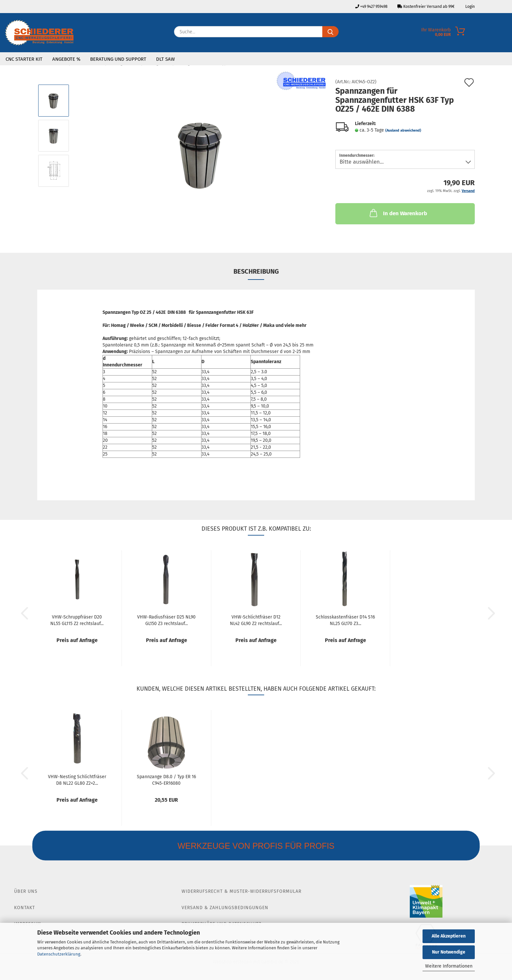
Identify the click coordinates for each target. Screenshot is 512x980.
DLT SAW (165, 59)
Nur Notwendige (449, 952)
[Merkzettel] (507, 33)
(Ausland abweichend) (403, 130)
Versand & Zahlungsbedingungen (225, 908)
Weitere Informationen (449, 966)
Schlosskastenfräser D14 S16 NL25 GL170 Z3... (345, 620)
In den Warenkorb (398, 213)
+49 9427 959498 (371, 7)
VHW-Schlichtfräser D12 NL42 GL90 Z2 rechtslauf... (256, 620)
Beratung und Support (118, 59)
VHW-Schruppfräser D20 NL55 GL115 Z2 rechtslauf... (77, 620)
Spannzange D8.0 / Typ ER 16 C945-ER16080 (166, 779)
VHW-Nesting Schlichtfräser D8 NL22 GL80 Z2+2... (77, 779)
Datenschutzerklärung (59, 954)
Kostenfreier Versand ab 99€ (426, 7)
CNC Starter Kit (24, 59)
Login (470, 7)
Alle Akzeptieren (449, 936)
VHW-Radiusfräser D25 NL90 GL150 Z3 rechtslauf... (166, 620)
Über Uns (26, 891)
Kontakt (24, 908)
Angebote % (66, 59)
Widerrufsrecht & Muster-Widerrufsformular (241, 891)
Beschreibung (256, 271)
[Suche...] (330, 32)
